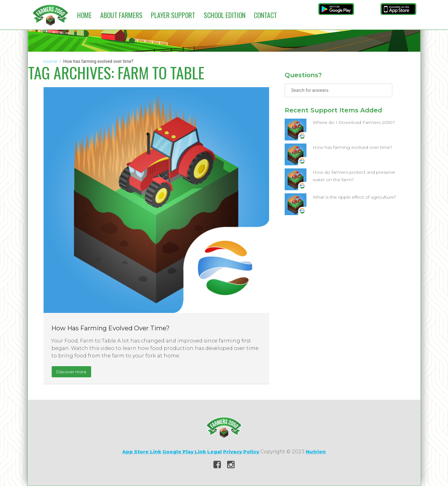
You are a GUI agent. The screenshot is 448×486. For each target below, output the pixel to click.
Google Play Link (184, 452)
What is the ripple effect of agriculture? (354, 197)
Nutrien (316, 452)
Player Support (173, 15)
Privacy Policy (241, 452)
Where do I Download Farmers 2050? (354, 122)
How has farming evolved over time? (110, 328)
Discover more (71, 372)
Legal (215, 452)
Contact (265, 15)
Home (84, 15)
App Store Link (142, 452)
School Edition (225, 15)
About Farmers (121, 15)
